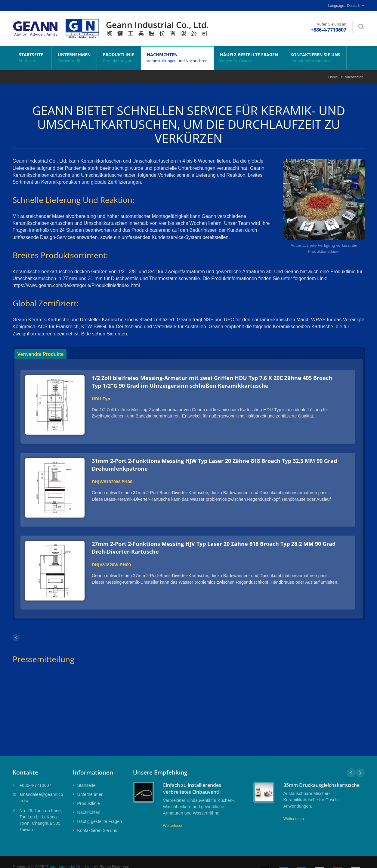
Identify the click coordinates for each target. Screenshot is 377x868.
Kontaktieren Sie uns (315, 58)
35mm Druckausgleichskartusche (321, 776)
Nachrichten (177, 58)
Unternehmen (74, 58)
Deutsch (354, 6)
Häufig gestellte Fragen (249, 58)
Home (333, 77)
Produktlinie (119, 58)
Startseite (32, 58)
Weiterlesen (173, 816)
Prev (351, 764)
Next (360, 764)
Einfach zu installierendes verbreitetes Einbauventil (192, 779)
